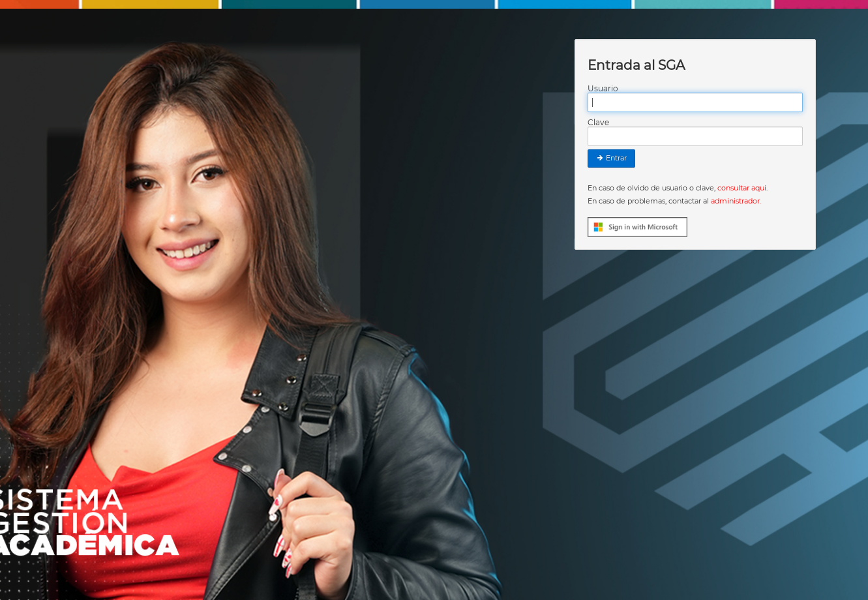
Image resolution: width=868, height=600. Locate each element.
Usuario (603, 89)
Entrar (611, 158)
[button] (639, 226)
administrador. (736, 201)
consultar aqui (742, 188)
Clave (598, 123)
